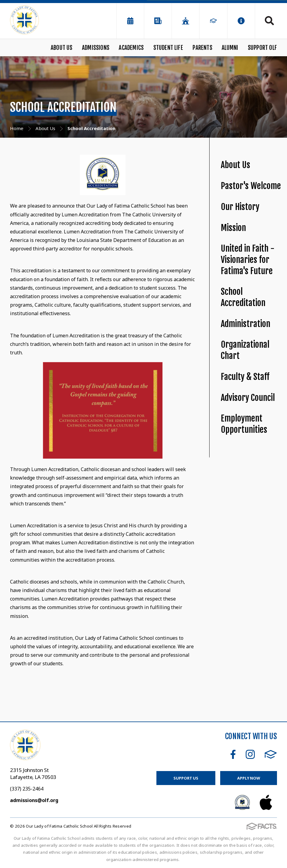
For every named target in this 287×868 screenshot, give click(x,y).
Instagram (250, 754)
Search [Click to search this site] (269, 21)
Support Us (186, 778)
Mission (233, 228)
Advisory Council (248, 398)
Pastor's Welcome (251, 186)
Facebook (233, 754)
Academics (131, 48)
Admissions (96, 48)
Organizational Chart (245, 350)
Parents (202, 48)
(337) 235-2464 (27, 789)
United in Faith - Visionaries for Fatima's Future (248, 260)
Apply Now (249, 778)
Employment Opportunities (244, 424)
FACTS (271, 754)
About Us (62, 48)
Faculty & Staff (245, 377)
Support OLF (262, 48)
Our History (240, 207)
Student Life (168, 48)
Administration (246, 324)
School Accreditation (243, 297)
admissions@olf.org (34, 800)
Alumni (230, 48)
